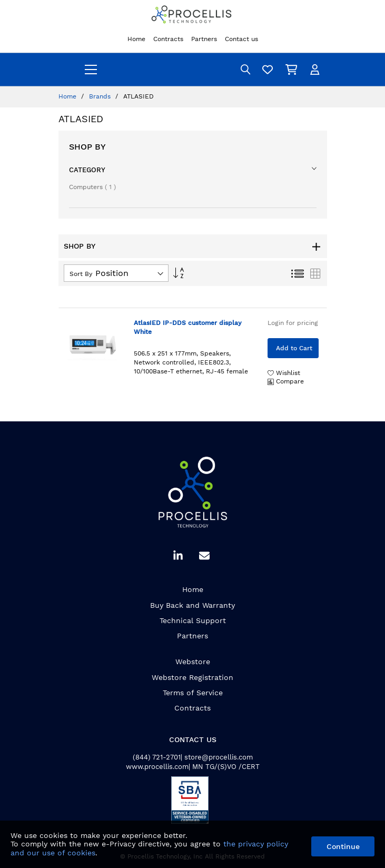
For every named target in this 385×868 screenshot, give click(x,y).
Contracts (192, 708)
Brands (101, 96)
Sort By (81, 274)
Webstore (193, 662)
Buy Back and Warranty (192, 605)
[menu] (91, 70)
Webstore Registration (192, 677)
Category (87, 170)
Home (68, 96)
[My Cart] (293, 69)
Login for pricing (293, 323)
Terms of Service (193, 693)
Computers (92, 187)
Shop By (87, 147)
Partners (192, 636)
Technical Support (193, 620)
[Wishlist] (269, 69)
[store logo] (193, 16)
